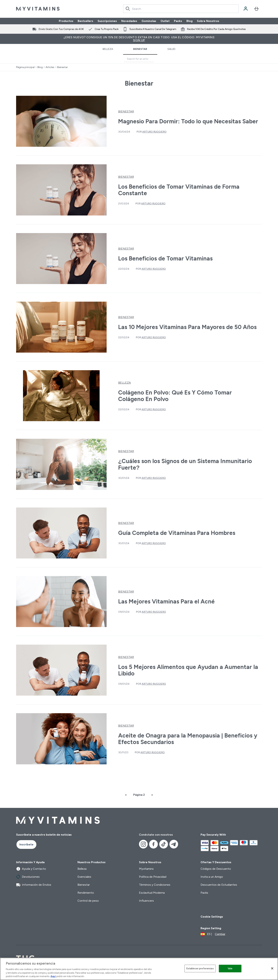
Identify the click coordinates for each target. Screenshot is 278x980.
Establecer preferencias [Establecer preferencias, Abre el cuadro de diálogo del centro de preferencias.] (200, 968)
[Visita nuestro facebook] (153, 844)
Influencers (146, 901)
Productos (66, 21)
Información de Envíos (34, 885)
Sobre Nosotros (208, 21)
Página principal (25, 67)
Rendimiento (86, 893)
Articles (50, 67)
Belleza (108, 49)
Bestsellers (85, 21)
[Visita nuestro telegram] (174, 844)
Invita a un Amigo (212, 877)
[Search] (128, 9)
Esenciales (84, 877)
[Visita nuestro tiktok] (164, 844)
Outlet (165, 21)
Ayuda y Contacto (31, 869)
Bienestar (140, 49)
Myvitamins (146, 869)
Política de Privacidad (153, 877)
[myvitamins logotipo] (38, 9)
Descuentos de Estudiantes (219, 885)
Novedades (129, 21)
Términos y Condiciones (155, 885)
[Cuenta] (246, 9)
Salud (171, 49)
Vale (230, 968)
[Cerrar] (272, 968)
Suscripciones (107, 21)
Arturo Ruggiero (154, 132)
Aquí (53, 976)
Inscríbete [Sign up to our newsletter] (26, 844)
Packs (178, 21)
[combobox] (181, 9)
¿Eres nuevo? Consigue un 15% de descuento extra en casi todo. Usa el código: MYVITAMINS (139, 39)
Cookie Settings (212, 917)
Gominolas (149, 21)
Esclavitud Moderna (152, 893)
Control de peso (88, 901)
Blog (189, 21)
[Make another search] (139, 59)
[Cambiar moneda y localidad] (213, 934)
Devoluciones (28, 877)
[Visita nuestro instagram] (143, 844)
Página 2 (139, 795)
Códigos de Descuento (216, 869)
